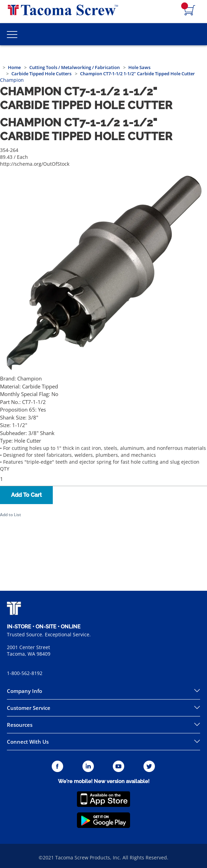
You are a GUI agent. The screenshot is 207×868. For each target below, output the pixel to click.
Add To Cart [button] (26, 495)
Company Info (24, 691)
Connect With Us (28, 742)
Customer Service (29, 708)
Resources (20, 725)
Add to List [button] (11, 515)
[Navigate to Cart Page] (190, 11)
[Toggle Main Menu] (12, 34)
